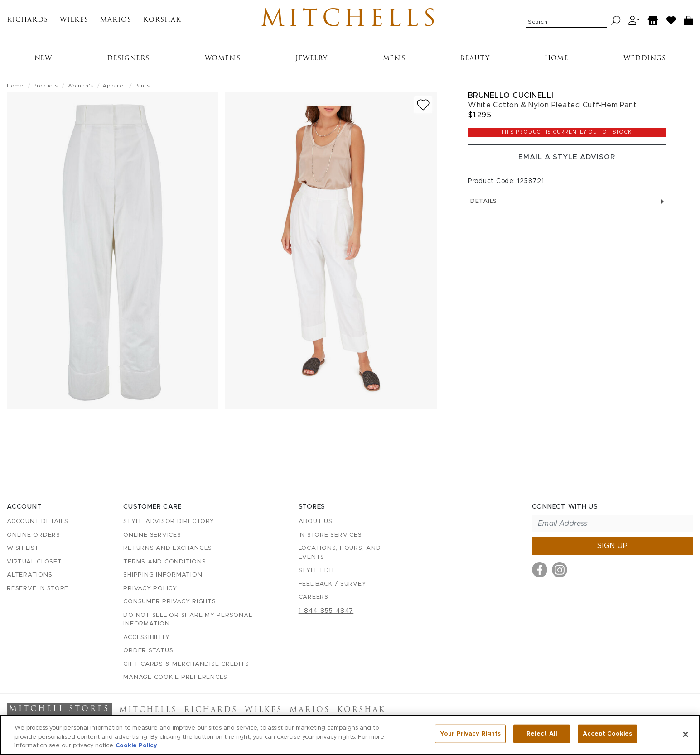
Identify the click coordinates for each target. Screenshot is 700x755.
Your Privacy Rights (470, 734)
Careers (314, 597)
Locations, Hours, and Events (340, 553)
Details (567, 204)
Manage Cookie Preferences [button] (175, 677)
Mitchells (350, 21)
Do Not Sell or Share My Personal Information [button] (188, 620)
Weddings (644, 60)
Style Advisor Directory (169, 522)
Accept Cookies (607, 734)
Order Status (148, 651)
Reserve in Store (38, 589)
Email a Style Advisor (567, 159)
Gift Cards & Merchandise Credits (186, 664)
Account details (37, 522)
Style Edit (317, 570)
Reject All (542, 734)
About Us (316, 522)
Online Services (152, 535)
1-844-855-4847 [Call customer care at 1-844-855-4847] (326, 611)
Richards (27, 22)
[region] (350, 735)
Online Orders (34, 535)
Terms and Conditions (164, 562)
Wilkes (74, 22)
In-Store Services (330, 535)
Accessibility (147, 637)
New (43, 60)
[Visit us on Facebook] (540, 570)
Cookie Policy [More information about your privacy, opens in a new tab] (136, 746)
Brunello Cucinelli (511, 97)
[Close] (686, 734)
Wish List (23, 548)
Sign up (613, 546)
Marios (116, 22)
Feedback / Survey (333, 584)
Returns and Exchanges (168, 548)
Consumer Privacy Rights (169, 602)
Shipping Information (163, 575)
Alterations (29, 575)
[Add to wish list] (423, 107)
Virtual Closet (34, 562)
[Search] (616, 22)
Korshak (162, 22)
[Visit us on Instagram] (560, 570)
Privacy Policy (150, 589)
